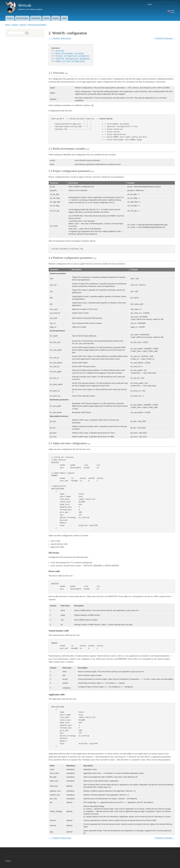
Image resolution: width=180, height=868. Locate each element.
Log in (150, 4)
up (66, 73)
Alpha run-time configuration (70, 61)
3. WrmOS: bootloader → (165, 38)
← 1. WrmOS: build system (60, 38)
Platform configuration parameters (73, 59)
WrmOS (23, 25)
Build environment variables (70, 53)
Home (7, 25)
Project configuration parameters (72, 56)
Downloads (36, 18)
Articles (46, 18)
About (64, 18)
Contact (8, 861)
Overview (60, 51)
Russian (171, 12)
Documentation (22, 18)
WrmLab (25, 5)
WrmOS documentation (37, 25)
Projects (10, 18)
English (171, 10)
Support (56, 18)
